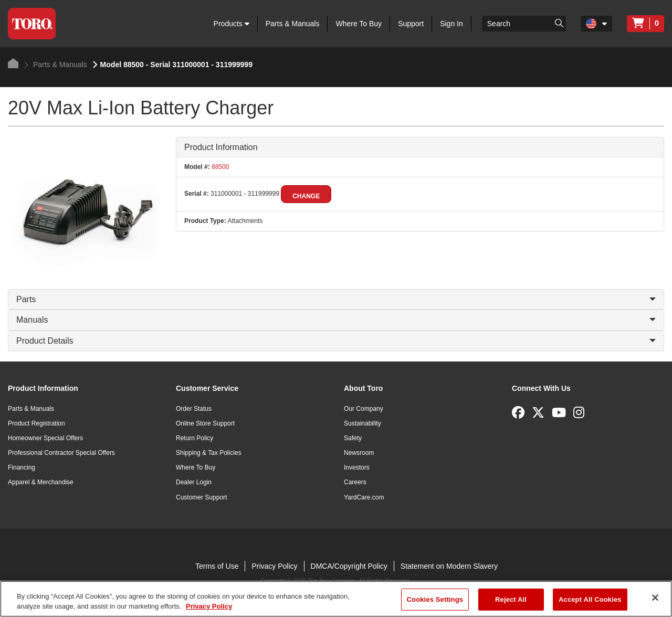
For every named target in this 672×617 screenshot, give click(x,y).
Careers (355, 482)
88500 (220, 167)
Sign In (451, 24)
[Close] (655, 598)
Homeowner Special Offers (45, 438)
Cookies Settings (435, 599)
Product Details (336, 341)
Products (232, 24)
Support (411, 24)
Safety (353, 438)
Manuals (336, 320)
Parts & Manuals (293, 24)
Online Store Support (205, 423)
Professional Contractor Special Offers (61, 453)
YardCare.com (364, 497)
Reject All (511, 599)
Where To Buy (359, 24)
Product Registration (36, 423)
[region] (336, 599)
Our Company (364, 409)
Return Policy (195, 438)
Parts (336, 299)
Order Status (194, 409)
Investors (357, 467)
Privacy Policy (274, 566)
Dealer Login (194, 482)
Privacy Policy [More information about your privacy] (209, 606)
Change (306, 196)
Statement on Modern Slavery (449, 566)
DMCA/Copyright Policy (349, 566)
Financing (22, 467)
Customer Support (201, 497)
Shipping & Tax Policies (209, 453)
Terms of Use (217, 566)
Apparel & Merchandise (41, 482)
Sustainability (363, 423)
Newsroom (359, 453)
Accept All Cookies (590, 599)
